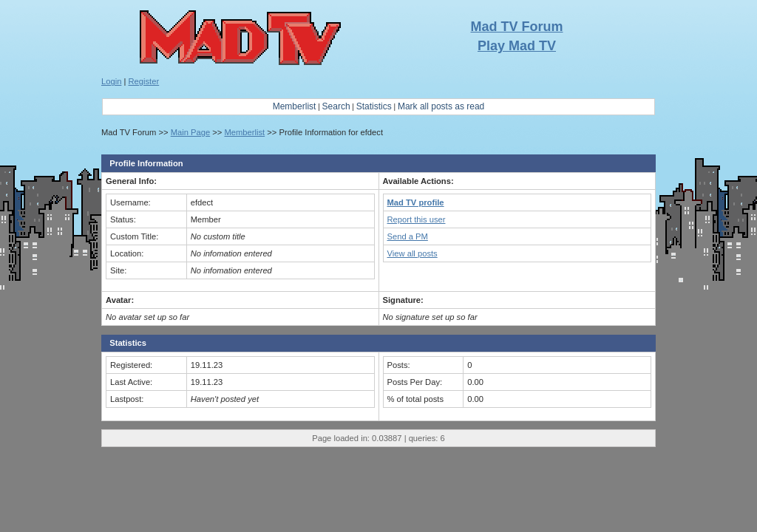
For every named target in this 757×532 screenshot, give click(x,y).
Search (336, 106)
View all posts (413, 253)
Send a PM (408, 236)
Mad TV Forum (517, 27)
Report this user (417, 219)
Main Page (191, 132)
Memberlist (295, 106)
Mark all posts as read (441, 106)
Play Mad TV (517, 46)
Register (144, 81)
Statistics (374, 106)
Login (111, 81)
